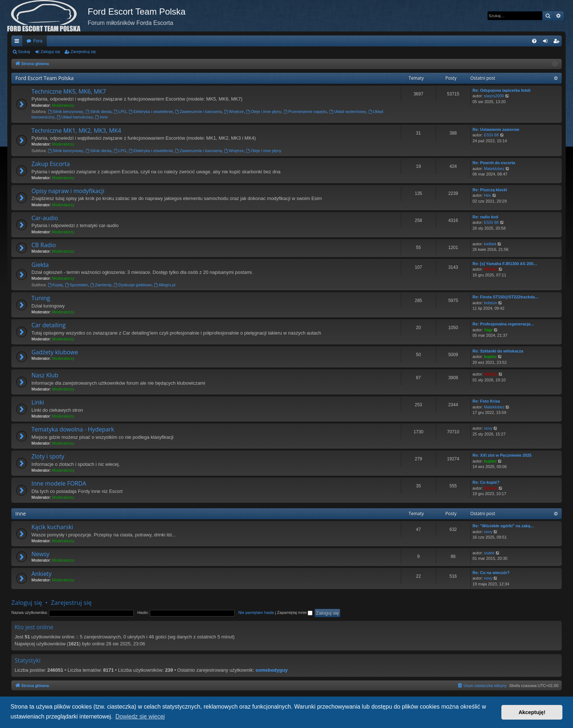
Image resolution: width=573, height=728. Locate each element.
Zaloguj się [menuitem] (547, 42)
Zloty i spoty (48, 456)
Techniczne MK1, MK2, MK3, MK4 (76, 131)
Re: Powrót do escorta (494, 163)
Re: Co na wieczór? (491, 573)
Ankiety (41, 574)
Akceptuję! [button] (532, 712)
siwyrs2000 (494, 96)
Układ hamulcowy (75, 117)
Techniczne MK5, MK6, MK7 (69, 91)
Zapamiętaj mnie (295, 612)
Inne (101, 117)
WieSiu (491, 269)
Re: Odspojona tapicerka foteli (502, 90)
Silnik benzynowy (66, 112)
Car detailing (49, 325)
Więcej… (18, 42)
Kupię (55, 285)
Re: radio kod (485, 217)
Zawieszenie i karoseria (198, 112)
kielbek (490, 244)
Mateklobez (494, 169)
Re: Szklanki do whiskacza (498, 351)
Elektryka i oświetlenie (151, 112)
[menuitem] (534, 41)
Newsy (40, 554)
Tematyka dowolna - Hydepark (73, 429)
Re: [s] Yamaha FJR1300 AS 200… (505, 264)
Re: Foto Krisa (486, 401)
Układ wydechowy (348, 112)
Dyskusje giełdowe (133, 285)
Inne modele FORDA (59, 483)
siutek (489, 553)
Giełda (40, 265)
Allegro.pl (165, 285)
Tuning (41, 298)
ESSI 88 (491, 135)
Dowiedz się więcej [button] (140, 716)
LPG (120, 112)
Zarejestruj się (83, 52)
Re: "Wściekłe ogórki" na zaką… (503, 526)
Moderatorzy (63, 105)
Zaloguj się (50, 52)
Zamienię (101, 285)
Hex (487, 195)
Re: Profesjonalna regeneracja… (503, 324)
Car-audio (45, 218)
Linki (38, 402)
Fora (38, 41)
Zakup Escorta (51, 164)
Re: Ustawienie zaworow (496, 129)
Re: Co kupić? (486, 482)
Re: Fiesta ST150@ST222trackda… (506, 297)
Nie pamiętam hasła (256, 612)
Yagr (488, 330)
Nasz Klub (45, 375)
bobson (490, 303)
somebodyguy (272, 670)
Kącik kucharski (52, 527)
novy (488, 428)
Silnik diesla (98, 112)
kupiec (490, 357)
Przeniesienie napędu (305, 112)
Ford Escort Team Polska (45, 78)
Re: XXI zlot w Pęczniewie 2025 (502, 455)
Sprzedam (77, 285)
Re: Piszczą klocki (490, 190)
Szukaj (24, 52)
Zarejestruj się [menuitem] (558, 42)
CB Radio (44, 245)
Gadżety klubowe (55, 352)
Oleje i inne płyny (264, 112)
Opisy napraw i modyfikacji (68, 191)
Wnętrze (234, 112)
